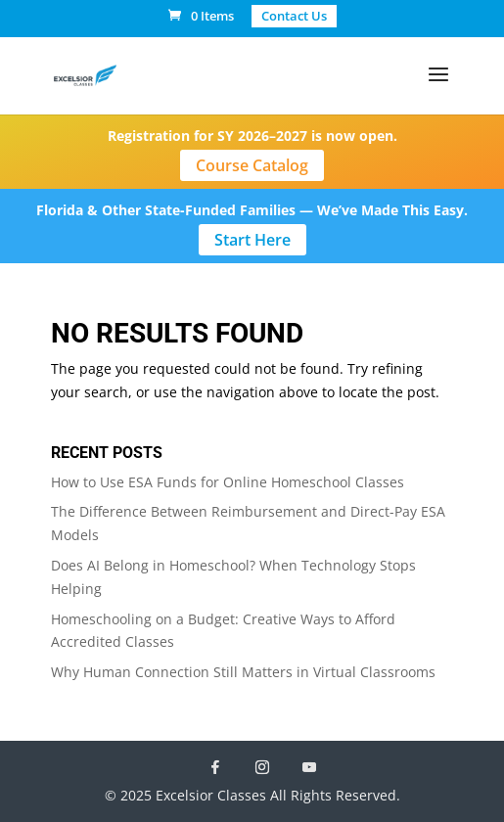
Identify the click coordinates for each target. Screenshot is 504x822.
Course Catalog (252, 165)
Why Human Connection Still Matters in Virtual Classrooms (243, 672)
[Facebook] (215, 767)
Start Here (252, 240)
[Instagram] (262, 767)
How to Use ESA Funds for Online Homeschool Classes (228, 482)
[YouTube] (309, 767)
